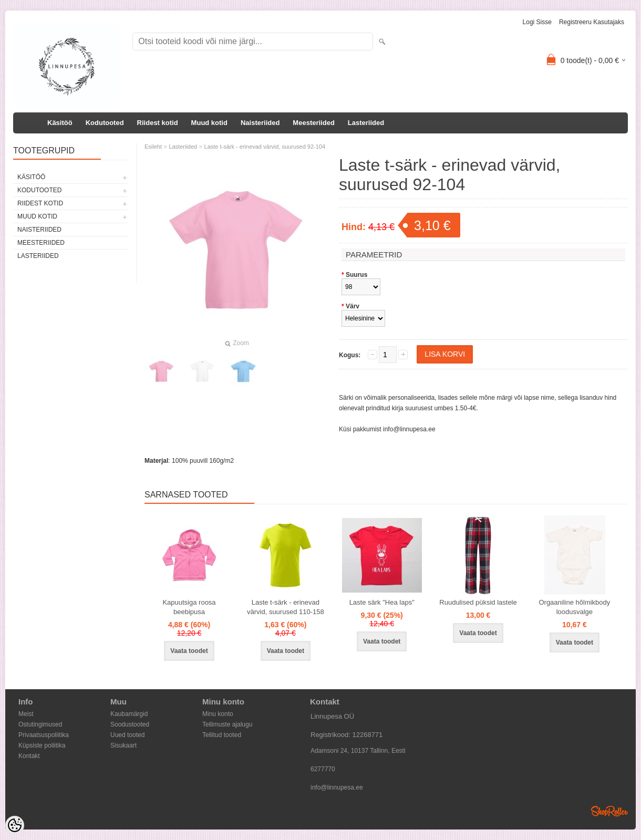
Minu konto (218, 714)
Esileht (153, 147)
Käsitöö (60, 123)
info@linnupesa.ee (409, 429)
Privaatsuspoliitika (44, 735)
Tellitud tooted (222, 735)
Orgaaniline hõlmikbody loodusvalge (574, 607)
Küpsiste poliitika (42, 745)
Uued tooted (127, 735)
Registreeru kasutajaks (592, 22)
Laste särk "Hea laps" (382, 602)
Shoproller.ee (609, 811)
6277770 (323, 769)
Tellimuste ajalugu (227, 724)
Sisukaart (123, 745)
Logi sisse (537, 22)
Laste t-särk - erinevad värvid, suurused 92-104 (265, 147)
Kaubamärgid (129, 714)
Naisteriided (260, 123)
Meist (26, 714)
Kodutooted (105, 123)
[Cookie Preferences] (15, 825)
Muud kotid (209, 123)
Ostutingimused (40, 724)
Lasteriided (366, 123)
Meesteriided (313, 123)
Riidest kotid (158, 123)
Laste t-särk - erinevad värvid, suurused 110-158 (286, 607)
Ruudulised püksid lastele (478, 602)
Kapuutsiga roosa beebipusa (189, 607)
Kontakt (29, 756)
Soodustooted (130, 724)
